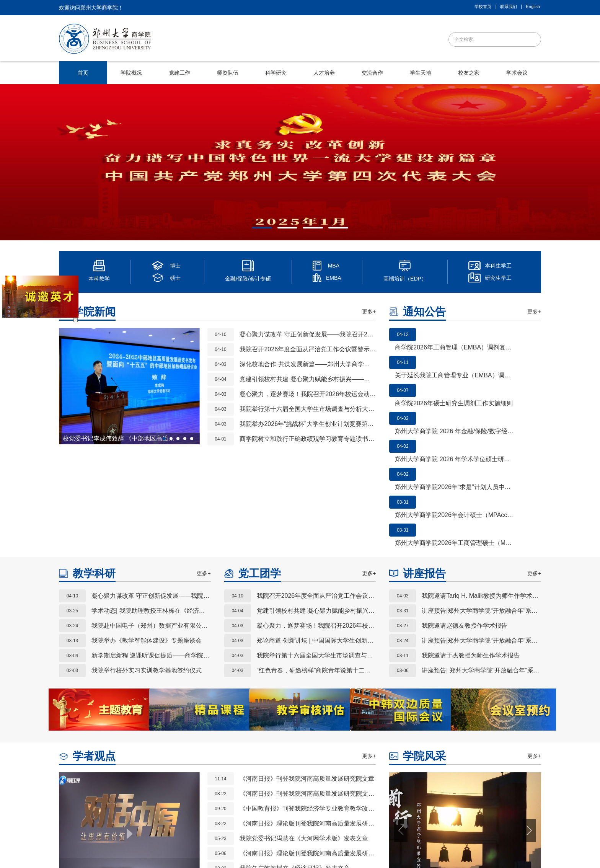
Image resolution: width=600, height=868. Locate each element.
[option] (300, 162)
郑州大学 (108, 809)
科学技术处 (186, 809)
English (533, 7)
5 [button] (194, 441)
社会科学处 (239, 809)
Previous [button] (70, 386)
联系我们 (509, 7)
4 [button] (332, 231)
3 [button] (307, 231)
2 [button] (281, 231)
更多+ (369, 312)
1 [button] (256, 231)
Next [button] (188, 386)
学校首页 (483, 7)
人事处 (212, 809)
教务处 (132, 809)
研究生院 (156, 809)
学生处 (266, 809)
